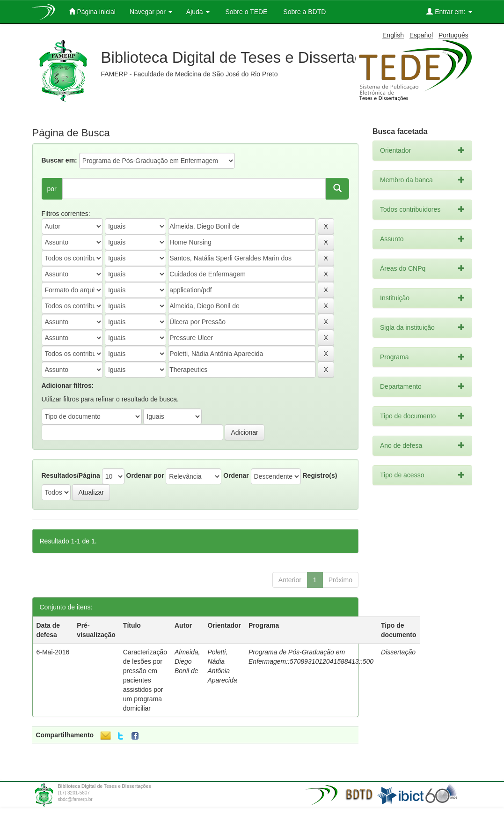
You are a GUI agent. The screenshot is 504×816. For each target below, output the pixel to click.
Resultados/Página (71, 475)
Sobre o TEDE (246, 12)
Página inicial (92, 11)
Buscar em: (59, 160)
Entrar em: (449, 11)
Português (453, 35)
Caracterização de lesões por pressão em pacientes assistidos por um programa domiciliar (145, 680)
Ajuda (198, 12)
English (393, 35)
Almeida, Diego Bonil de (187, 661)
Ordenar (236, 475)
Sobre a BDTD (303, 12)
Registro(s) (320, 475)
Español (421, 35)
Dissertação (398, 652)
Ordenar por (145, 475)
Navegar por (151, 12)
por (52, 189)
